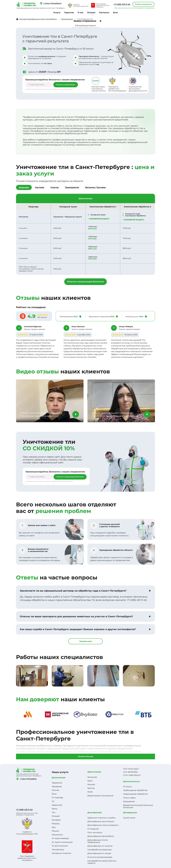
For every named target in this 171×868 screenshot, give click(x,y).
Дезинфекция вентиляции (101, 821)
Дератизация (94, 772)
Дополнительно (131, 781)
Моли (55, 809)
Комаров (56, 820)
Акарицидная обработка (135, 794)
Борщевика (129, 801)
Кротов (91, 788)
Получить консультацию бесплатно (85, 282)
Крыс (90, 781)
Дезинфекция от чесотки (100, 846)
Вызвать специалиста (143, 4)
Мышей (91, 784)
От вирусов (93, 829)
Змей (90, 792)
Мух (54, 827)
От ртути (127, 787)
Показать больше (85, 756)
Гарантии (69, 13)
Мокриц (56, 824)
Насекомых (57, 835)
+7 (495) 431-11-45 (122, 4)
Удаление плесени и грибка (101, 818)
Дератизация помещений (100, 796)
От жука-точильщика (62, 842)
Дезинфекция (95, 813)
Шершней (57, 805)
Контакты (104, 13)
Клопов (55, 790)
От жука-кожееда (60, 838)
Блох (54, 794)
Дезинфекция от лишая (99, 853)
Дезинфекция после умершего (103, 825)
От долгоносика (60, 846)
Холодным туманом (62, 853)
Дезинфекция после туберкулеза (98, 841)
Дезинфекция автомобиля (101, 836)
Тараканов (57, 783)
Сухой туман (129, 818)
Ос (53, 801)
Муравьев (57, 786)
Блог (115, 13)
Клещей (56, 816)
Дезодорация (130, 813)
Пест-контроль (95, 832)
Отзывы (91, 13)
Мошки (55, 831)
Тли (53, 812)
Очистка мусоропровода (100, 857)
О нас (81, 13)
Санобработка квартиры (100, 850)
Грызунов (92, 777)
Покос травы (129, 798)
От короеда (57, 798)
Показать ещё (85, 641)
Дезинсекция (59, 778)
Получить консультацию (66, 85)
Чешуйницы (58, 850)
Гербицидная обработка (135, 790)
